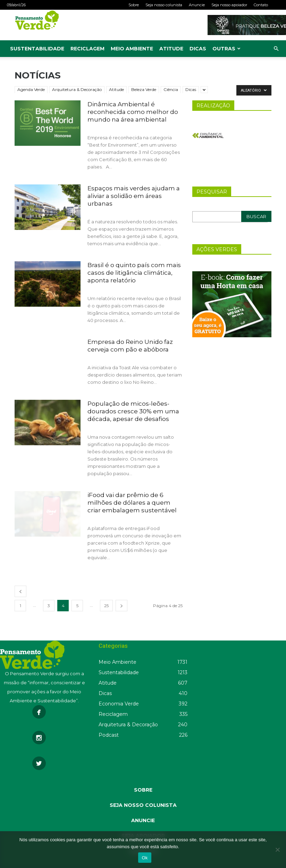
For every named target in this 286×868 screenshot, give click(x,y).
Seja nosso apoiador (229, 5)
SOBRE (143, 790)
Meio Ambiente (132, 49)
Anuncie (197, 5)
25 (106, 606)
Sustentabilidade (37, 49)
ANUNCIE (143, 820)
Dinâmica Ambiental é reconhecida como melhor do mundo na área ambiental (133, 112)
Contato (261, 5)
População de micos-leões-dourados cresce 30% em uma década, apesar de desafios (133, 411)
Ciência (171, 89)
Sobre (134, 5)
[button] (276, 49)
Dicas (198, 49)
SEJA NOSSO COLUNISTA (143, 805)
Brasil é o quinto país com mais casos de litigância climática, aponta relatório (134, 273)
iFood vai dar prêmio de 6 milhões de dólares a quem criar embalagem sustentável (132, 503)
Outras (226, 49)
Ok (145, 858)
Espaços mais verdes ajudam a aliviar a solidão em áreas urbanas (134, 196)
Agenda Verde (31, 89)
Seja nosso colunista (164, 5)
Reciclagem (87, 49)
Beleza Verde (144, 89)
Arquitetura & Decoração (77, 89)
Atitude (171, 49)
